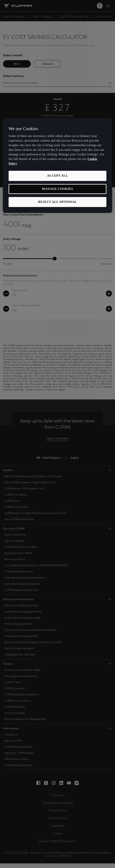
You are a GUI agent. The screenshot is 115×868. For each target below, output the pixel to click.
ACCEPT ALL (57, 176)
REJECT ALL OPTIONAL (58, 202)
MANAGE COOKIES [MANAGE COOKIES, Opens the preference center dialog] (58, 189)
